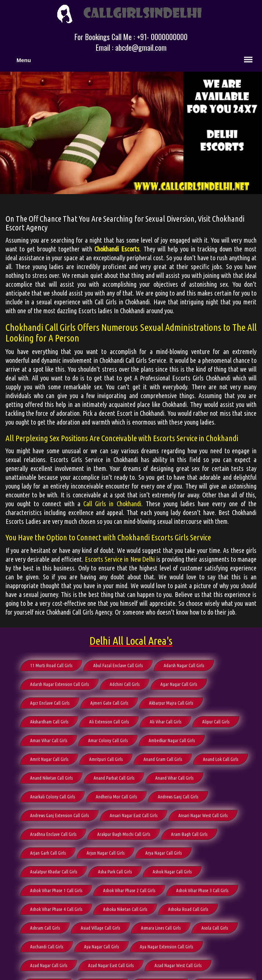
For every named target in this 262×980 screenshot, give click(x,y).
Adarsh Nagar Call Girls (184, 665)
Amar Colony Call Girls (108, 740)
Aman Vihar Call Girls (49, 740)
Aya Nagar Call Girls (101, 947)
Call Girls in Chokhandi (112, 504)
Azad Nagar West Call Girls (178, 965)
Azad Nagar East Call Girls (111, 965)
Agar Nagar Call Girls (179, 684)
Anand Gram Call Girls (163, 759)
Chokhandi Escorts (117, 249)
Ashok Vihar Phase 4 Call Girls (56, 909)
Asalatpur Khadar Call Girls (54, 872)
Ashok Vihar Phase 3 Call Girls (202, 890)
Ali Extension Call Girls (109, 722)
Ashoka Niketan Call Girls (125, 909)
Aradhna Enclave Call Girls (53, 834)
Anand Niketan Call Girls (51, 778)
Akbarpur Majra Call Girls (171, 703)
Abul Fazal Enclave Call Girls (118, 665)
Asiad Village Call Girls (100, 928)
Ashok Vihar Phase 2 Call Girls (129, 890)
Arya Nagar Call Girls (163, 853)
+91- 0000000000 (162, 37)
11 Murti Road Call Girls (51, 665)
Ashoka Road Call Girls (188, 909)
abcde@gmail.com (141, 47)
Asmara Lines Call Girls (161, 928)
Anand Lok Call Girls (221, 759)
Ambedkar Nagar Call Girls (172, 740)
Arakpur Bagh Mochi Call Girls (124, 834)
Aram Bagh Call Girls (189, 834)
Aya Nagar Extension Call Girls (166, 947)
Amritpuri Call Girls (106, 759)
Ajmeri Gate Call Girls (109, 703)
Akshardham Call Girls (49, 722)
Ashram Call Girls (45, 928)
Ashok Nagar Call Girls (172, 872)
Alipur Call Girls (216, 722)
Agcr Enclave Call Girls (50, 703)
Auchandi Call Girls (47, 947)
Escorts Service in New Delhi (120, 559)
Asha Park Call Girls (115, 872)
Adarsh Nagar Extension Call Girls (59, 684)
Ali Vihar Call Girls (165, 722)
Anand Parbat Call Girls (114, 778)
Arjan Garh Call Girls (48, 853)
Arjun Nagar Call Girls (105, 853)
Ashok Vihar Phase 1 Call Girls (56, 890)
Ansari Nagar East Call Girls (134, 815)
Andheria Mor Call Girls (116, 797)
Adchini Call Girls (125, 684)
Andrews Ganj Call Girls (178, 797)
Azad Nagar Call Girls (49, 965)
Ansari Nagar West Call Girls (203, 815)
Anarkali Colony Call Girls (52, 797)
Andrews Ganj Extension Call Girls (59, 815)
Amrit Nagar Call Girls (49, 759)
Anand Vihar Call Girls (174, 778)
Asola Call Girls (215, 928)
